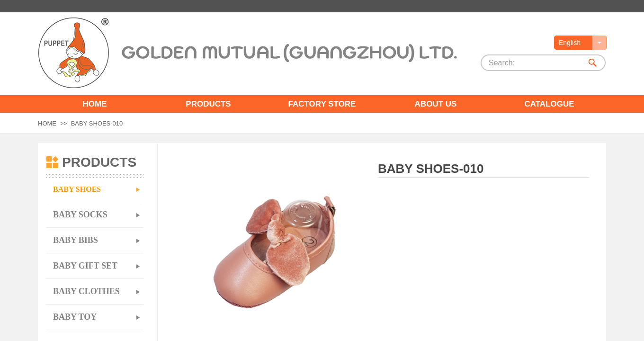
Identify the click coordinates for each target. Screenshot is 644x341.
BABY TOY (75, 317)
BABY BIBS (76, 240)
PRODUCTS (208, 104)
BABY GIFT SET (85, 266)
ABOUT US (436, 104)
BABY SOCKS (80, 215)
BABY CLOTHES (86, 291)
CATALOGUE (549, 104)
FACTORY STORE (322, 104)
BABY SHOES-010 (97, 123)
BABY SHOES (77, 189)
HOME (95, 104)
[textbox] (532, 63)
